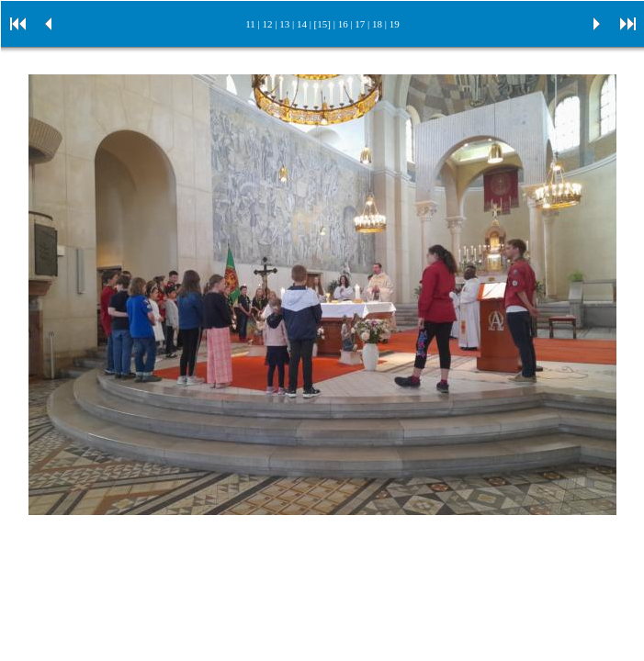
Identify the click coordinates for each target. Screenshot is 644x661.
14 (302, 24)
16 (343, 24)
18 (377, 24)
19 (395, 24)
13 (284, 24)
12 (268, 24)
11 (250, 24)
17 (360, 24)
